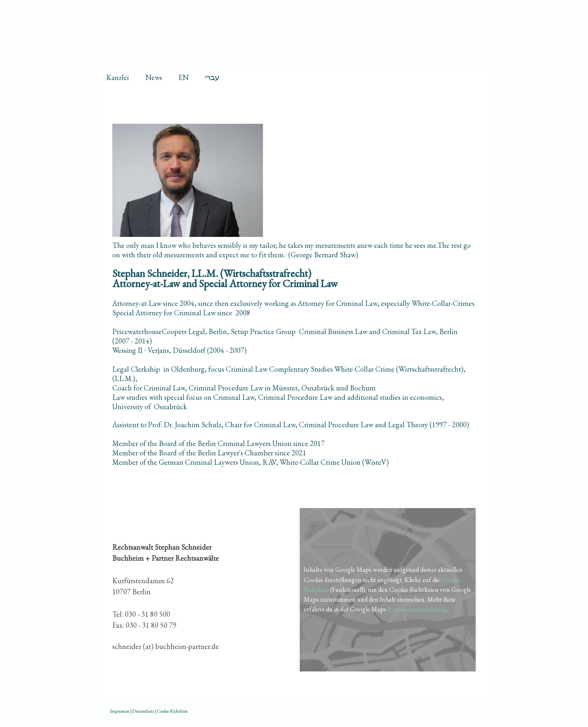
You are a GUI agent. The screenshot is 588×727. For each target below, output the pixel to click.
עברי (212, 77)
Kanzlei (118, 77)
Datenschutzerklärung (417, 609)
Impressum (120, 711)
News (154, 77)
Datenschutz (143, 711)
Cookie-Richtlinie (173, 711)
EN (184, 77)
